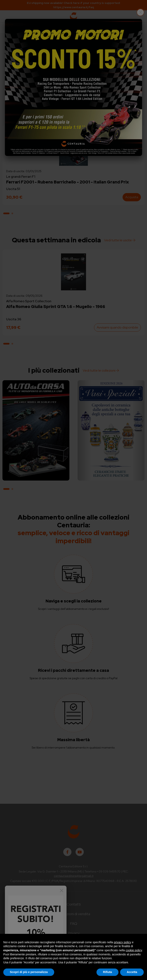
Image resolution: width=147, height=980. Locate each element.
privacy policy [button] (123, 942)
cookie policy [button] (134, 950)
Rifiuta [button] (108, 972)
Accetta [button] (132, 972)
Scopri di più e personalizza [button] (29, 972)
